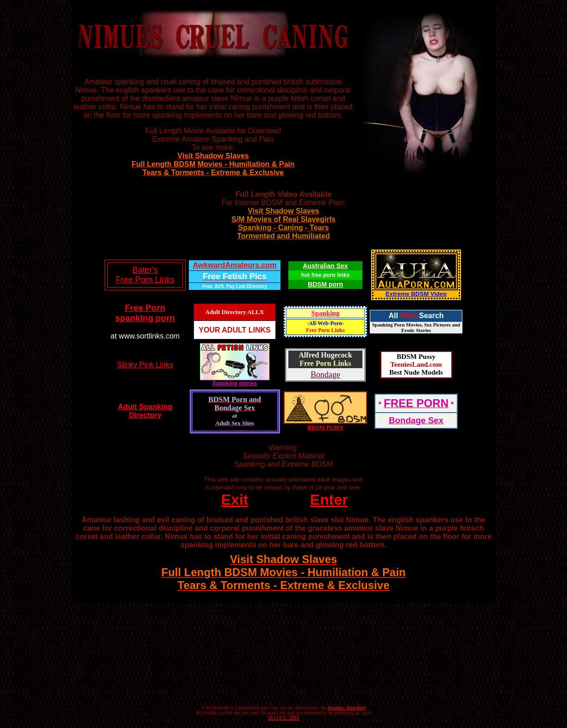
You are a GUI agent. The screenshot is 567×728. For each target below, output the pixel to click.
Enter (329, 500)
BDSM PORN (325, 427)
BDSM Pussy (416, 357)
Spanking (326, 313)
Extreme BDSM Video (416, 294)
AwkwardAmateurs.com (234, 265)
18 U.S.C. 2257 (283, 718)
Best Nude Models (416, 372)
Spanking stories (235, 381)
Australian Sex (325, 266)
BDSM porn (325, 284)
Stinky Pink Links (145, 365)
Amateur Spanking (347, 708)
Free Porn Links (325, 330)
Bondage (325, 375)
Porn (408, 316)
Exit (235, 500)
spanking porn (145, 318)
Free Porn (145, 308)
